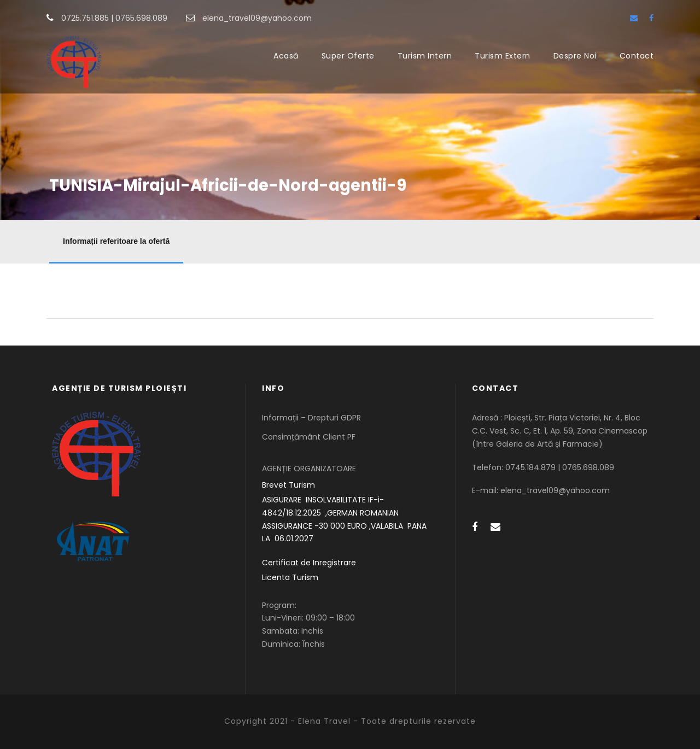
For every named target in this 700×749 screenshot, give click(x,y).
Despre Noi (575, 56)
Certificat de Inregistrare (309, 563)
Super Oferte (348, 56)
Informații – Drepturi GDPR (311, 418)
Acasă (286, 56)
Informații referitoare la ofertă (116, 241)
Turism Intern (425, 56)
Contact (637, 56)
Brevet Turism (288, 485)
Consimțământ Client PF (309, 437)
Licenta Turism (290, 577)
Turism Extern (503, 56)
